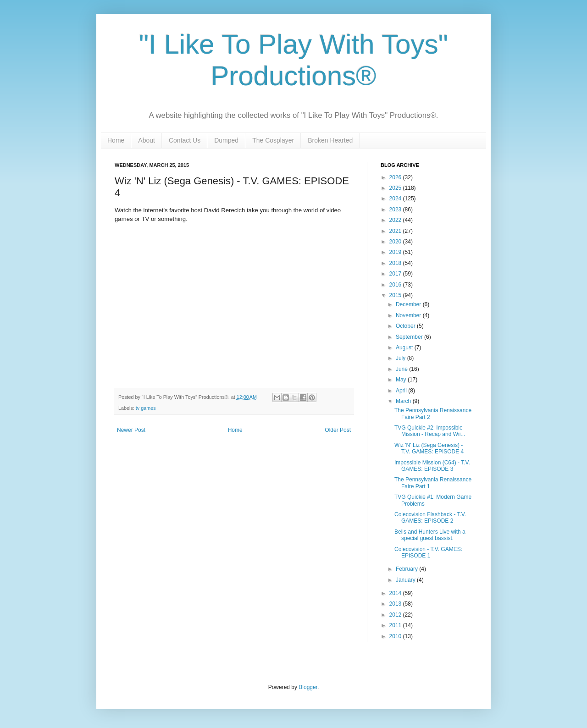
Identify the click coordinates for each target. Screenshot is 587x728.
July (401, 358)
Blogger (308, 687)
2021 (396, 231)
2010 (396, 636)
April (402, 391)
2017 (396, 274)
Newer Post (131, 430)
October (406, 326)
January (406, 580)
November (409, 315)
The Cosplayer (273, 140)
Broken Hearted (330, 140)
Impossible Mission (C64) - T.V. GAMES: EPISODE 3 (432, 466)
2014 (396, 593)
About (147, 140)
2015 (396, 295)
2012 (396, 615)
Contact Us (185, 140)
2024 (396, 199)
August (405, 347)
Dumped (226, 140)
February (407, 569)
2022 (396, 220)
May (402, 380)
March (404, 401)
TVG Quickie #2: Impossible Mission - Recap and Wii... (430, 431)
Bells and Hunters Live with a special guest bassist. (430, 535)
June (402, 369)
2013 (396, 604)
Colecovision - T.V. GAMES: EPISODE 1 (428, 552)
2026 (396, 177)
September (410, 337)
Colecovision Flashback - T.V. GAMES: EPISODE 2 (430, 518)
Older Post (338, 430)
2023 (396, 210)
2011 (396, 625)
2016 (396, 285)
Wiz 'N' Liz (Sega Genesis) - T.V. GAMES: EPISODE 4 (429, 448)
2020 (396, 242)
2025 (396, 188)
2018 (396, 263)
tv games (146, 408)
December (409, 304)
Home (116, 140)
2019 (396, 252)
